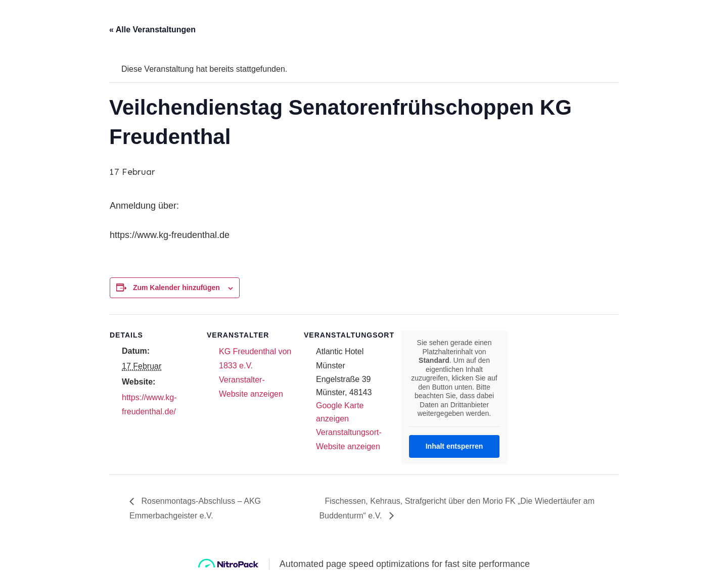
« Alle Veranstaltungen (152, 30)
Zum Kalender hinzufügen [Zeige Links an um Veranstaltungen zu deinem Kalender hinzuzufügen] (176, 288)
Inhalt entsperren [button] (454, 446)
